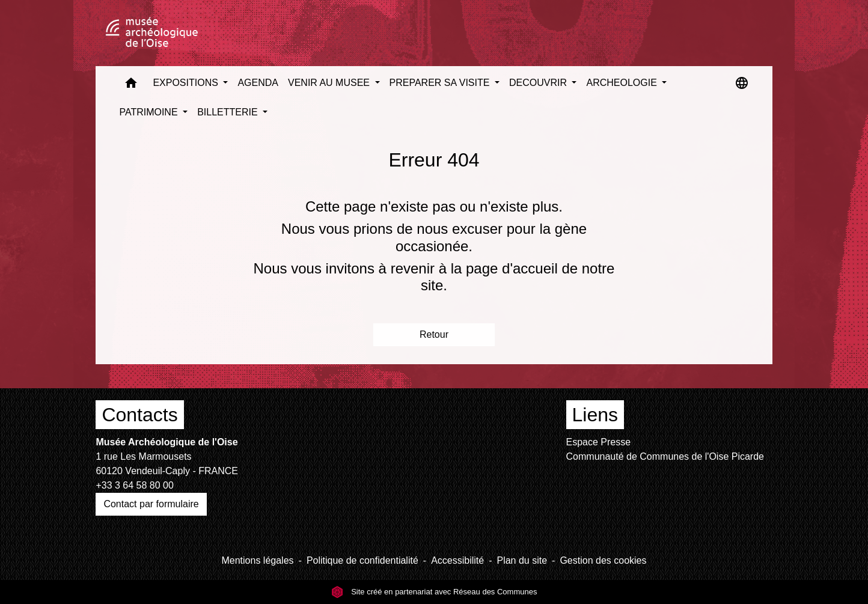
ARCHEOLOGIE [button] (623, 83)
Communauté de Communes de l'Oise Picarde (665, 456)
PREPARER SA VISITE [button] (441, 83)
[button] (131, 86)
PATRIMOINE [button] (150, 112)
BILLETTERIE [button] (229, 112)
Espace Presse (599, 442)
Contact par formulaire (151, 504)
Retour (434, 334)
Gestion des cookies (603, 560)
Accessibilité (457, 560)
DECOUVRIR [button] (539, 83)
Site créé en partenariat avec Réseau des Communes (434, 592)
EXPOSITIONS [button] (187, 83)
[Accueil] (151, 33)
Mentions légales (257, 560)
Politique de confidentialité (362, 560)
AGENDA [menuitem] (258, 83)
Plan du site (522, 560)
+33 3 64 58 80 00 (134, 485)
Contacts (139, 415)
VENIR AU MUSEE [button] (330, 83)
